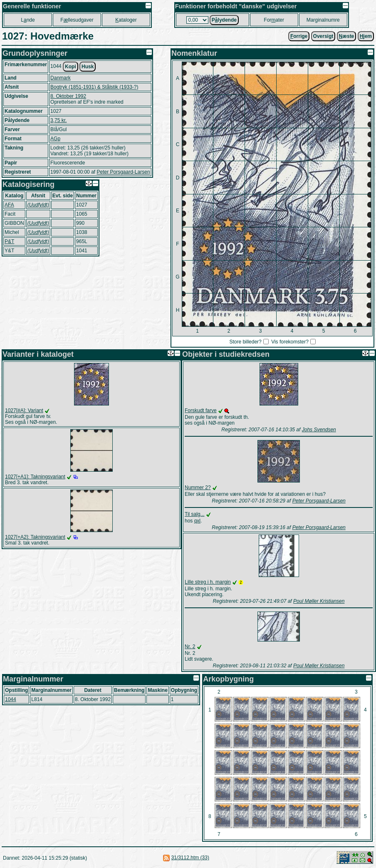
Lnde (28, 20)
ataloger (126, 20)
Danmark (61, 78)
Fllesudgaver (77, 20)
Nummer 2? (198, 487)
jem (366, 36)
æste (347, 36)
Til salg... (195, 514)
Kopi (70, 67)
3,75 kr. (58, 120)
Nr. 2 (190, 647)
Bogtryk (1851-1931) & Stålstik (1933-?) (94, 87)
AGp (55, 139)
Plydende (224, 20)
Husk (88, 67)
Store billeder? (245, 342)
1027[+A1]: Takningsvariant (35, 477)
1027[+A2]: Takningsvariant (35, 537)
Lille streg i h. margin (208, 582)
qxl (197, 521)
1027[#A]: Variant (24, 410)
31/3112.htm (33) (190, 858)
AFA (9, 205)
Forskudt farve (201, 410)
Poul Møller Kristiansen (319, 601)
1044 (11, 699)
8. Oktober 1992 (68, 96)
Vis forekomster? (290, 342)
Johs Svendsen (319, 430)
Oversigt (323, 36)
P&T (9, 241)
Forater (274, 20)
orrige (299, 36)
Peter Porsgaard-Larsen (123, 172)
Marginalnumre (323, 20)
